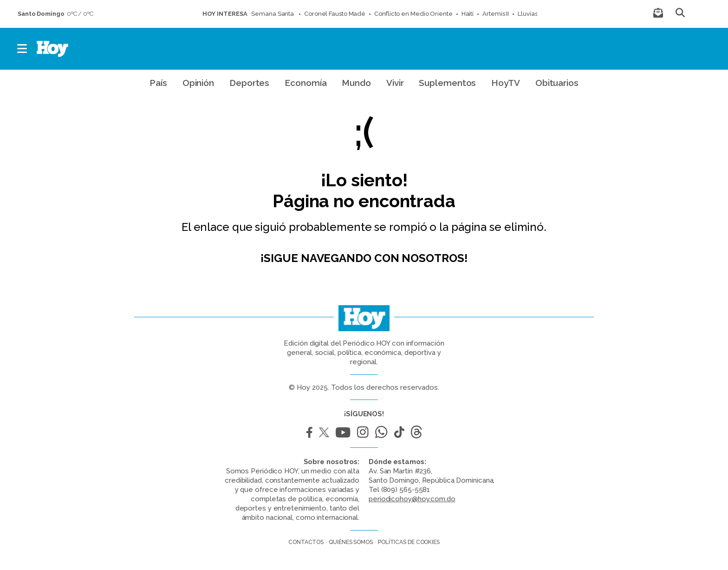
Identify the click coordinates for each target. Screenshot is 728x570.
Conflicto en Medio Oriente (413, 14)
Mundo (356, 83)
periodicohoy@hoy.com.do (412, 499)
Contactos (306, 542)
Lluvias (527, 14)
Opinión (198, 83)
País (158, 83)
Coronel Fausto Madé (335, 14)
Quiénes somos (351, 542)
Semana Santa (273, 14)
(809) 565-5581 (406, 490)
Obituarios (557, 83)
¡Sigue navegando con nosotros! (364, 258)
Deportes (249, 83)
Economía (305, 83)
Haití (468, 14)
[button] (23, 49)
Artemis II (496, 14)
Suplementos (447, 83)
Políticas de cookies (409, 542)
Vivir (395, 83)
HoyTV (506, 83)
